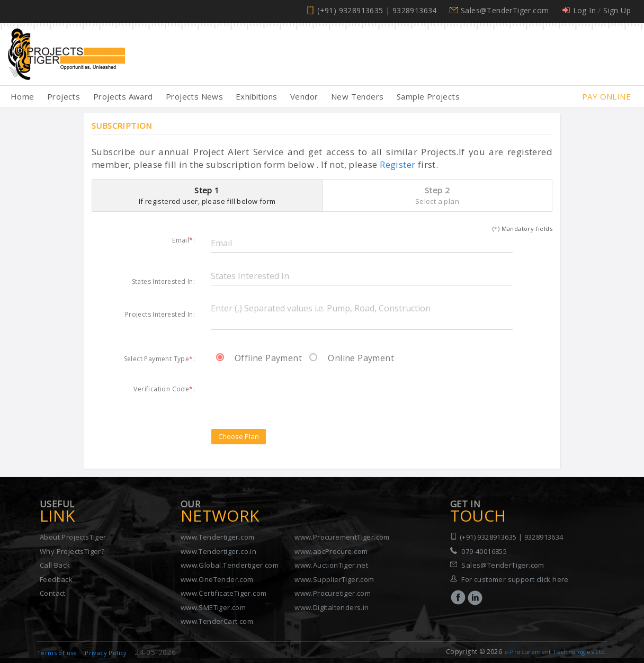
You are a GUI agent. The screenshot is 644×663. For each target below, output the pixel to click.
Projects (64, 96)
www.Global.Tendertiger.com (230, 565)
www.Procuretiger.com (333, 593)
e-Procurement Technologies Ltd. (556, 652)
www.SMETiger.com (213, 607)
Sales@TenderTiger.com (505, 10)
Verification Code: (164, 389)
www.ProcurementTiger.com (342, 537)
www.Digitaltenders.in (332, 607)
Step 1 (207, 195)
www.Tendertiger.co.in (218, 551)
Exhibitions (256, 96)
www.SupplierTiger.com (334, 579)
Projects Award (123, 96)
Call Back (55, 565)
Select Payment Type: (159, 359)
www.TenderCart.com (217, 621)
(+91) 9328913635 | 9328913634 (377, 10)
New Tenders (357, 96)
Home (23, 96)
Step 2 (437, 195)
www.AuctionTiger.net (331, 565)
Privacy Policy (106, 653)
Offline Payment (259, 358)
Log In (584, 10)
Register (397, 164)
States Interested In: (163, 281)
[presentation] (291, 394)
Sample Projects (428, 96)
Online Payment (352, 358)
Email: (184, 240)
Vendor (304, 96)
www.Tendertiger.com (218, 537)
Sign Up (617, 10)
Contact (53, 593)
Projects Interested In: (160, 314)
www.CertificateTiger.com (224, 593)
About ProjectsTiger (73, 537)
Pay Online (606, 96)
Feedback (56, 579)
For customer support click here (515, 579)
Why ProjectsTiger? (72, 551)
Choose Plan (239, 436)
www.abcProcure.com (331, 551)
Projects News (194, 96)
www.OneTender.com (217, 579)
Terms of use (57, 653)
